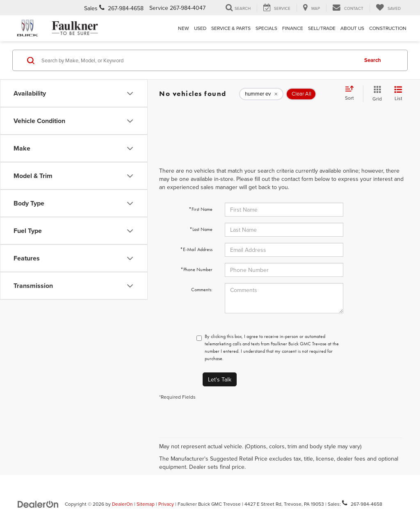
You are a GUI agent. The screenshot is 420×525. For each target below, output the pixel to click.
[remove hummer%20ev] (261, 94)
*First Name (201, 209)
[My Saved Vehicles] (388, 8)
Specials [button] (266, 28)
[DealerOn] (38, 504)
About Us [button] (352, 28)
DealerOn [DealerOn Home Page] (122, 504)
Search (373, 60)
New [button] (184, 28)
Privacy (166, 504)
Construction (388, 28)
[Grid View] (375, 94)
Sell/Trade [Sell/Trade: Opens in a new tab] (322, 28)
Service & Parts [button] (231, 28)
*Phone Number (196, 269)
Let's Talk (220, 379)
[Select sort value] (352, 94)
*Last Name (201, 229)
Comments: (202, 290)
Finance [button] (293, 28)
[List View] (398, 94)
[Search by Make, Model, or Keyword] (198, 60)
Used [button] (200, 28)
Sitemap (146, 504)
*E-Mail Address (196, 249)
